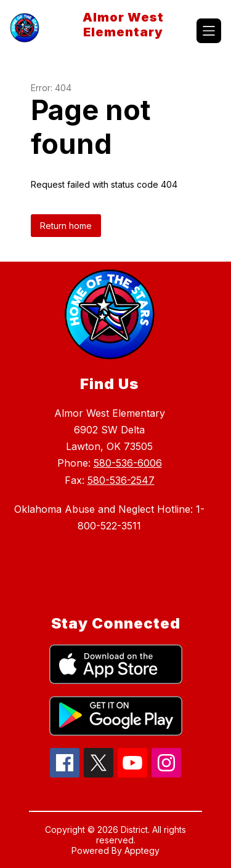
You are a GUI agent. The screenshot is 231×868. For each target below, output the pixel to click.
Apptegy (142, 850)
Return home (66, 226)
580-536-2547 (121, 480)
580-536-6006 (128, 463)
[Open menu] (209, 31)
